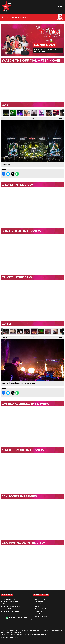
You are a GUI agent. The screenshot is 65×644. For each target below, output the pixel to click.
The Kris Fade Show (9, 599)
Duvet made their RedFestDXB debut (20, 113)
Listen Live (39, 604)
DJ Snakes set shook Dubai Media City (41, 113)
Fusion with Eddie (8, 609)
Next (60, 118)
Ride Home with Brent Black (12, 604)
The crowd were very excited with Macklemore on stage (27, 331)
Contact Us (39, 611)
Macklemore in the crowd (20, 331)
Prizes (37, 606)
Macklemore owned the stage (13, 331)
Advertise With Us (41, 616)
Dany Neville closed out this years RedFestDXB (34, 331)
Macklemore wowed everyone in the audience (6, 331)
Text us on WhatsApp (16, 618)
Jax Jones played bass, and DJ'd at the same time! (48, 331)
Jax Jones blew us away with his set (56, 331)
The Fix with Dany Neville (11, 611)
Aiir (12, 638)
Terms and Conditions (42, 609)
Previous (4, 337)
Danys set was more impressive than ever (41, 331)
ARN (7, 638)
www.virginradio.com (40, 634)
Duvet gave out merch (27, 113)
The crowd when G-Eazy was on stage (49, 113)
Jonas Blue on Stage (13, 113)
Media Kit (38, 614)
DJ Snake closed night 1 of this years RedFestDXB (34, 113)
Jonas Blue (6, 113)
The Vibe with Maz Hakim (11, 602)
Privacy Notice (40, 602)
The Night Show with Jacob (11, 606)
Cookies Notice (40, 599)
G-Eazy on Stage (56, 113)
